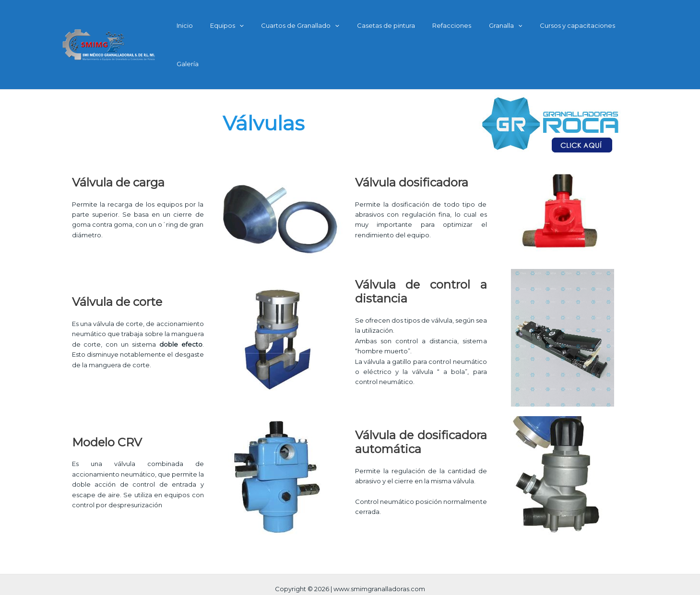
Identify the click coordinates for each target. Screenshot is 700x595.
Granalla (493, 26)
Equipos (234, 26)
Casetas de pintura (383, 26)
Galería (621, 26)
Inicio (197, 26)
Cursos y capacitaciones (560, 26)
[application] (247, 26)
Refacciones (444, 26)
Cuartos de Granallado (303, 26)
